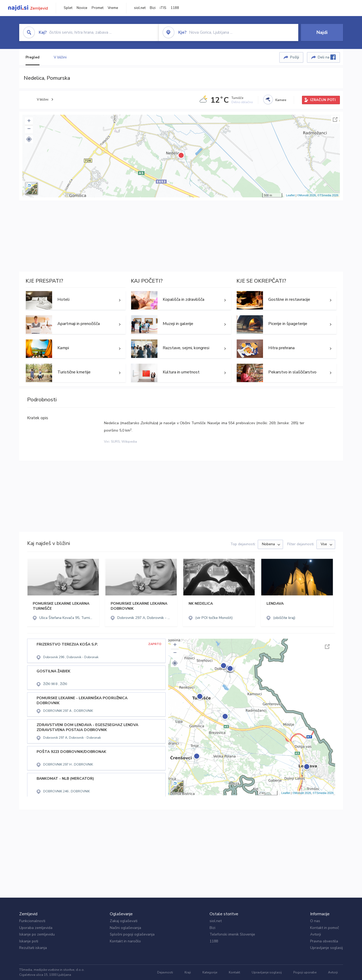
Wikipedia (129, 442)
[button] (29, 139)
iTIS (163, 8)
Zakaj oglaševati (124, 921)
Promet (98, 8)
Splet (68, 8)
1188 (175, 8)
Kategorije (210, 972)
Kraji (188, 972)
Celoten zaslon (335, 119)
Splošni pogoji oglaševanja (132, 934)
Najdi (322, 32)
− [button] (29, 129)
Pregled (33, 57)
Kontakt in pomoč (324, 928)
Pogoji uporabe (305, 972)
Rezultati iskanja (33, 948)
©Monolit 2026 (307, 195)
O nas (315, 921)
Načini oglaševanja (125, 928)
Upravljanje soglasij (326, 948)
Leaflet (291, 195)
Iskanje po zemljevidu (37, 934)
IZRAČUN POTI (323, 100)
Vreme (113, 8)
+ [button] (29, 121)
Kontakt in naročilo (125, 941)
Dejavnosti (165, 972)
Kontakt (234, 972)
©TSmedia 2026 (328, 195)
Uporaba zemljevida (36, 928)
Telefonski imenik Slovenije (232, 934)
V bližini (60, 57)
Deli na (327, 57)
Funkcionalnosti (32, 921)
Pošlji (295, 57)
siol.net (140, 8)
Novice (82, 8)
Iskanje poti (29, 941)
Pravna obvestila (324, 941)
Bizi (153, 8)
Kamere (281, 100)
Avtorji (316, 934)
